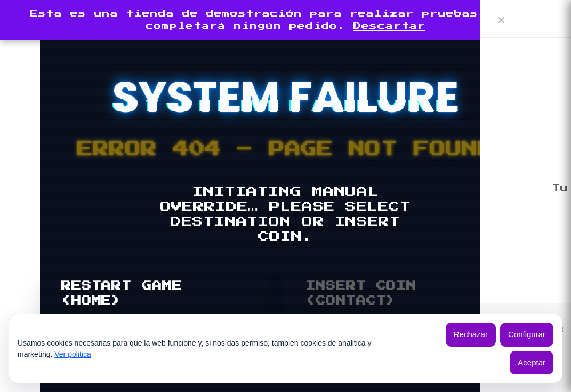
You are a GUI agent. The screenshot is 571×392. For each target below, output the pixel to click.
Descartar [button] (389, 26)
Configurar (527, 334)
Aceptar (532, 362)
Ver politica (73, 354)
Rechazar (471, 334)
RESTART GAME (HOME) (122, 293)
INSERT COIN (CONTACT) (361, 293)
